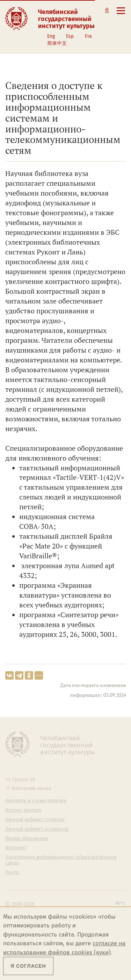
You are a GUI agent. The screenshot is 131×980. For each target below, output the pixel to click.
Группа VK (24, 780)
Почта (12, 873)
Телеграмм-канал (31, 788)
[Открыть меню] (121, 15)
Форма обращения (27, 839)
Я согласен (28, 966)
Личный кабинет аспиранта (37, 829)
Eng (51, 36)
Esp (70, 36)
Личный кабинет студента (35, 820)
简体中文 (57, 43)
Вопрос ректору (23, 810)
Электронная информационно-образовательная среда (61, 860)
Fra (88, 36)
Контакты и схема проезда (36, 801)
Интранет (16, 848)
